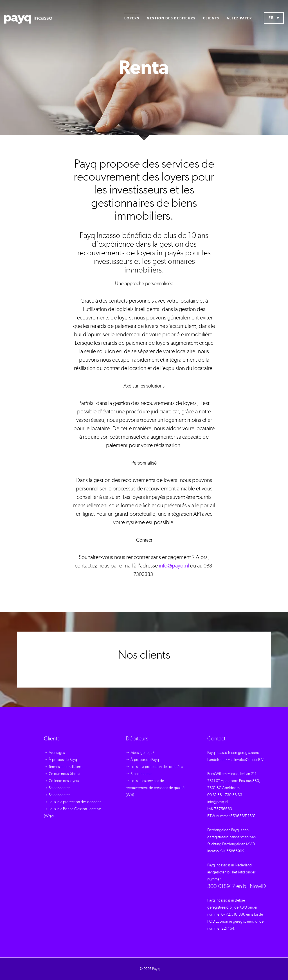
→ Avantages (54, 753)
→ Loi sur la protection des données (72, 802)
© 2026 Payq (150, 969)
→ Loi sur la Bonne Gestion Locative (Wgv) (72, 813)
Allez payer (239, 18)
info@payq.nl (174, 566)
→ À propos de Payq (60, 760)
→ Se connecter (57, 788)
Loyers (132, 18)
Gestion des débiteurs (171, 18)
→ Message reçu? (140, 753)
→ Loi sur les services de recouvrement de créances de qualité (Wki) (155, 788)
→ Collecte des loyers (61, 781)
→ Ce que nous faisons (62, 774)
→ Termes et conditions (63, 767)
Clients (211, 18)
